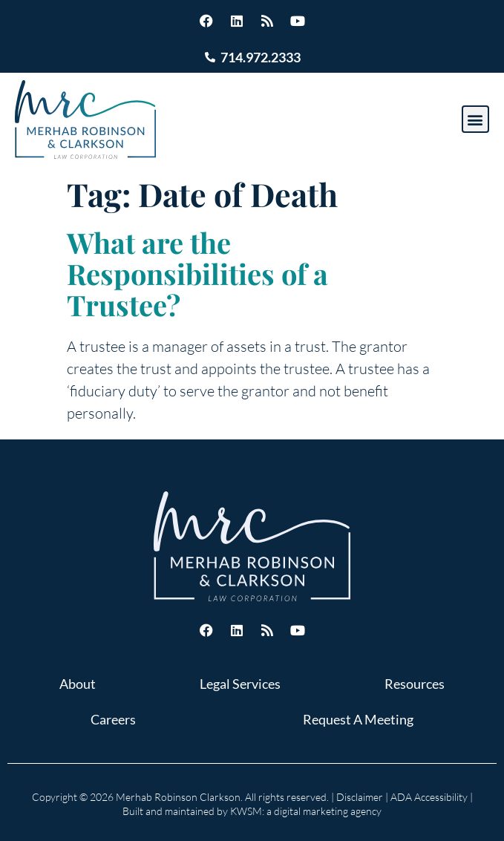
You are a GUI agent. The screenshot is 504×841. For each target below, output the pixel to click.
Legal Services (240, 684)
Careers (113, 719)
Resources (415, 684)
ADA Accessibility (429, 797)
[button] (475, 119)
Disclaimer (360, 797)
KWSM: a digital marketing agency (306, 811)
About (78, 684)
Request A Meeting (358, 719)
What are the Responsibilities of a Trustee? (197, 274)
